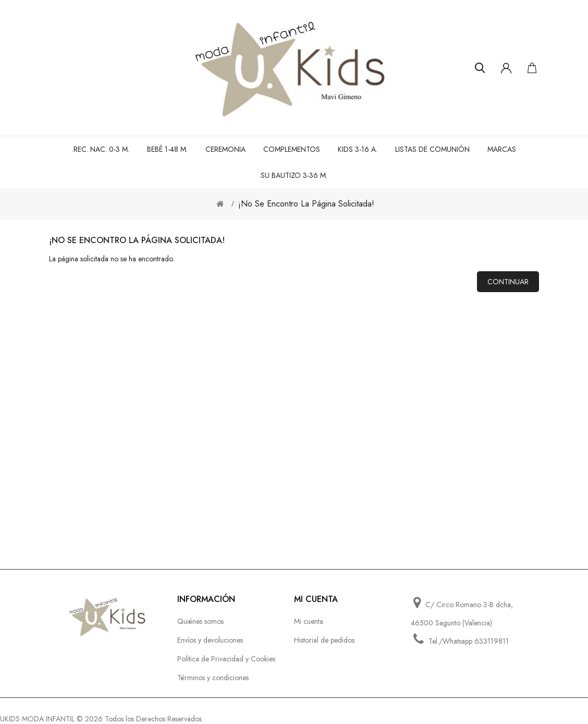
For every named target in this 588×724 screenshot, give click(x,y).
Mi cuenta (309, 621)
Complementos (292, 149)
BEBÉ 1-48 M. (167, 149)
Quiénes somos (200, 621)
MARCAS (502, 149)
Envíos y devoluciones (210, 640)
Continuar (508, 282)
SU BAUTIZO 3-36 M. (294, 175)
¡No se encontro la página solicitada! (306, 204)
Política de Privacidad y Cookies (226, 659)
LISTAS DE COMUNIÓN (432, 149)
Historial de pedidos (324, 640)
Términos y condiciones (213, 678)
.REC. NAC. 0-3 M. (101, 149)
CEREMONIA (225, 149)
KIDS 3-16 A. (358, 149)
